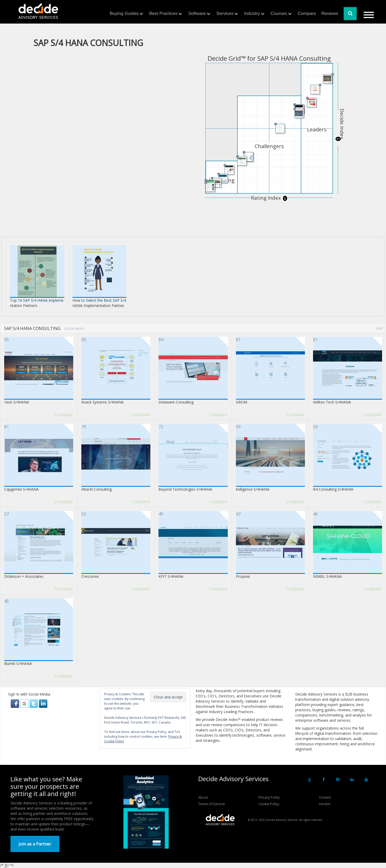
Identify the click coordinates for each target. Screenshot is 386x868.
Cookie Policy (269, 804)
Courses (279, 13)
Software (197, 13)
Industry (252, 13)
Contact (325, 797)
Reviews (330, 13)
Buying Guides (124, 13)
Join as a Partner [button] (35, 844)
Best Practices (164, 13)
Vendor (325, 804)
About (203, 797)
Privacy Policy (269, 797)
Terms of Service (212, 804)
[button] (15, 703)
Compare (307, 13)
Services (225, 13)
